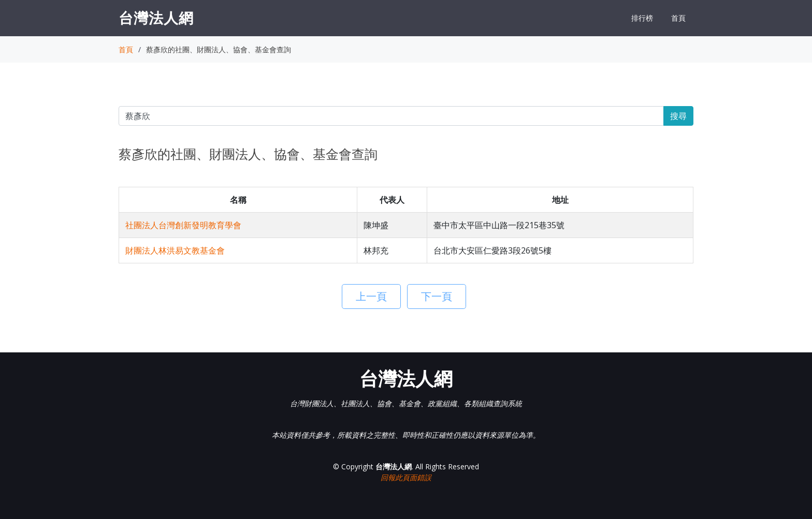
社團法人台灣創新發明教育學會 (183, 225)
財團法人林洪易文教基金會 (175, 250)
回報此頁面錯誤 (406, 477)
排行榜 (642, 18)
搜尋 (678, 116)
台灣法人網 (156, 18)
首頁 (678, 18)
